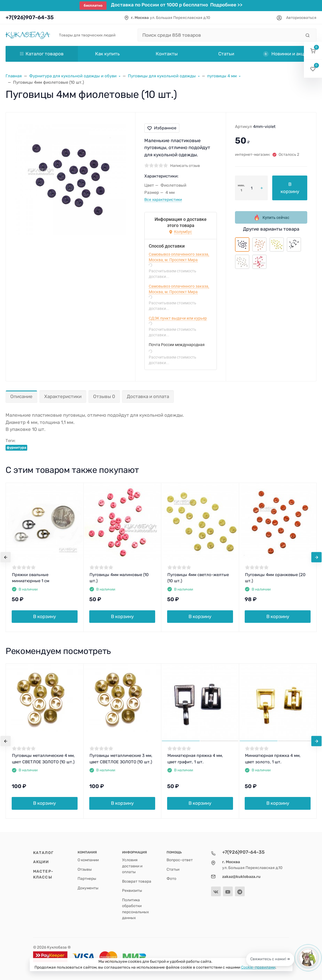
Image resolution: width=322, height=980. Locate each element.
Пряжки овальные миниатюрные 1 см (31, 578)
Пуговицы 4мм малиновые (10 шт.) (119, 578)
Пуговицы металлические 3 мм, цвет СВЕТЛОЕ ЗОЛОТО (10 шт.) (121, 759)
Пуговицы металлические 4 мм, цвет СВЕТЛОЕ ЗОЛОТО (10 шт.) (43, 759)
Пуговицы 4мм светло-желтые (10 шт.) (198, 578)
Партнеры (87, 878)
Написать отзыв (185, 166)
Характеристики (63, 396)
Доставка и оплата (148, 396)
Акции (41, 862)
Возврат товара (137, 881)
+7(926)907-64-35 (30, 17)
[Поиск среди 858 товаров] (220, 35)
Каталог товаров (42, 54)
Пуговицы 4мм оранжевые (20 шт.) (275, 578)
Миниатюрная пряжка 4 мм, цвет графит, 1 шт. (195, 759)
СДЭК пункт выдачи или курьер (178, 318)
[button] (313, 51)
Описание (21, 396)
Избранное (162, 128)
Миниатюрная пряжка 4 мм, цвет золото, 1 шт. (273, 759)
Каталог (43, 853)
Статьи (173, 869)
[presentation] (6, 557)
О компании (88, 860)
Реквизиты (132, 890)
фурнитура (16, 447)
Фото (171, 878)
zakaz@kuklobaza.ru (241, 877)
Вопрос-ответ (180, 860)
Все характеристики (163, 199)
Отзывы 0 (104, 396)
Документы (88, 888)
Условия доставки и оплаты (132, 866)
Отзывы (85, 869)
